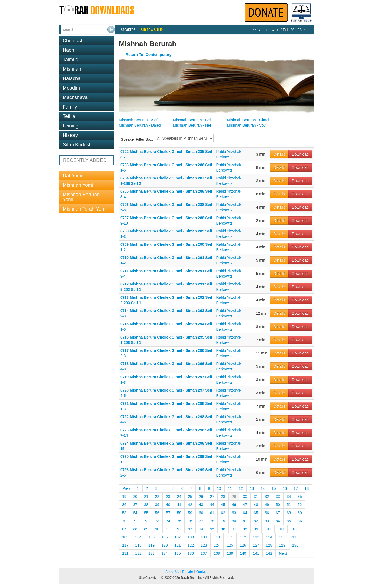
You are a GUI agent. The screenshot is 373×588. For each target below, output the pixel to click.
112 (243, 537)
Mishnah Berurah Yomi (81, 197)
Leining (71, 126)
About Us (172, 572)
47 (245, 505)
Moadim (71, 88)
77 (201, 521)
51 (289, 505)
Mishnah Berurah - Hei (192, 125)
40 (168, 505)
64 (245, 513)
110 (217, 537)
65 (256, 513)
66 (267, 513)
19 (124, 497)
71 (135, 521)
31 (256, 497)
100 (268, 529)
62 (223, 513)
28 (223, 497)
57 (168, 513)
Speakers (128, 30)
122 (191, 545)
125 (230, 545)
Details (279, 154)
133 (151, 553)
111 (230, 537)
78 (212, 521)
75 (179, 521)
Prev (126, 488)
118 (138, 545)
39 (157, 505)
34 (289, 497)
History (70, 135)
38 (146, 505)
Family (70, 107)
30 (245, 497)
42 (190, 505)
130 (295, 545)
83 (267, 521)
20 (135, 497)
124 (217, 545)
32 (267, 497)
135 (177, 553)
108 (191, 537)
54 (135, 513)
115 (282, 537)
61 (212, 513)
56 (157, 513)
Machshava (75, 97)
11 (230, 488)
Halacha (72, 78)
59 (190, 513)
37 (135, 505)
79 (223, 521)
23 (168, 497)
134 (164, 553)
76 (190, 521)
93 (190, 529)
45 (223, 505)
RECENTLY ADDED (85, 160)
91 (168, 529)
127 (256, 545)
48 (256, 505)
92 (179, 529)
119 (151, 545)
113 (256, 537)
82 (256, 521)
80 (234, 521)
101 (281, 529)
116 (295, 537)
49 (267, 505)
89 (146, 529)
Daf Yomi (72, 176)
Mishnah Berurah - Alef (138, 120)
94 (201, 529)
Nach (68, 50)
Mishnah (72, 69)
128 (269, 545)
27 (212, 497)
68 (289, 513)
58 (179, 513)
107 (177, 537)
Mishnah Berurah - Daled (140, 125)
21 (146, 497)
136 (191, 553)
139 (230, 553)
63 (234, 513)
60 (201, 513)
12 (241, 488)
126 (243, 545)
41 (179, 505)
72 (146, 521)
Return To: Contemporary (149, 55)
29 (234, 497)
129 (282, 545)
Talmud (71, 60)
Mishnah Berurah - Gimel (248, 120)
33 (278, 497)
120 (164, 545)
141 (256, 553)
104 (138, 537)
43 (201, 505)
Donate (187, 572)
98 (245, 529)
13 (252, 488)
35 (300, 497)
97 (234, 529)
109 (204, 537)
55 (146, 513)
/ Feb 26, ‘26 (279, 30)
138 (217, 553)
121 (177, 545)
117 (125, 545)
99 (256, 529)
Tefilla (69, 116)
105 (151, 537)
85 (289, 521)
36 (124, 505)
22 (157, 497)
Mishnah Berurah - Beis (193, 120)
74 (168, 521)
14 (263, 488)
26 (201, 497)
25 (190, 497)
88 (135, 529)
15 (274, 488)
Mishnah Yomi (78, 185)
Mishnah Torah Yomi (85, 209)
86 (300, 521)
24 (179, 497)
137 (204, 553)
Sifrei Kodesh (77, 145)
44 (212, 505)
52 (300, 505)
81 (245, 521)
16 (285, 488)
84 (278, 521)
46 (234, 505)
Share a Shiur (152, 30)
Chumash (73, 41)
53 (124, 513)
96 (223, 529)
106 (164, 537)
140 (243, 553)
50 (278, 505)
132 (138, 553)
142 (269, 553)
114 (269, 537)
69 (300, 513)
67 (278, 513)
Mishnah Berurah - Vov (246, 125)
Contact (202, 572)
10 (219, 488)
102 (294, 529)
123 (204, 545)
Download (300, 154)
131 (125, 553)
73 (157, 521)
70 (124, 521)
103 (125, 537)
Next (283, 553)
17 (296, 488)
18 (307, 488)
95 (212, 529)
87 (124, 529)
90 (157, 529)
